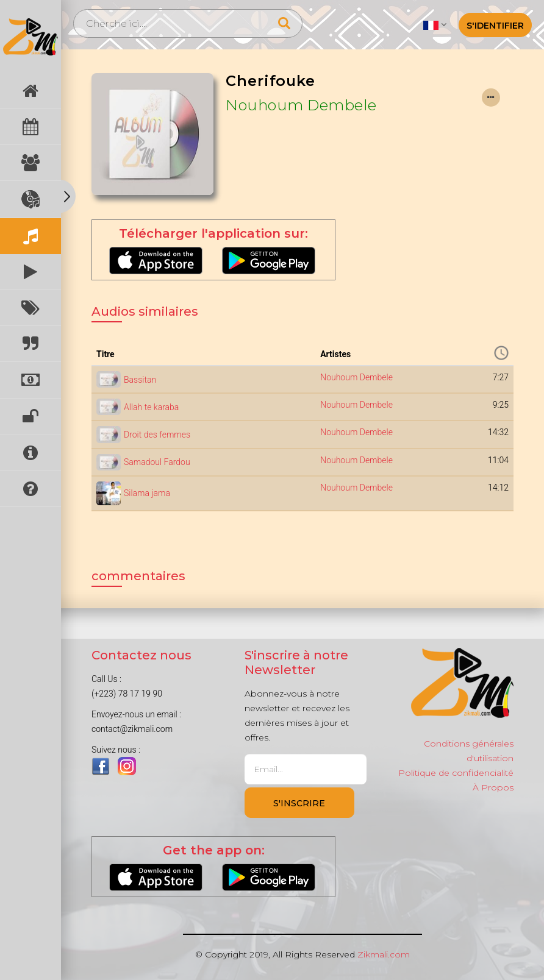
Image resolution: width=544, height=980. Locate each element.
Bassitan (140, 380)
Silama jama (147, 493)
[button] (435, 24)
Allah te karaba (151, 407)
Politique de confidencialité (456, 773)
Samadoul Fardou (157, 462)
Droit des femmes (157, 435)
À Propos (493, 787)
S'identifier (495, 26)
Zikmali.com (384, 954)
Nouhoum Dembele (301, 105)
